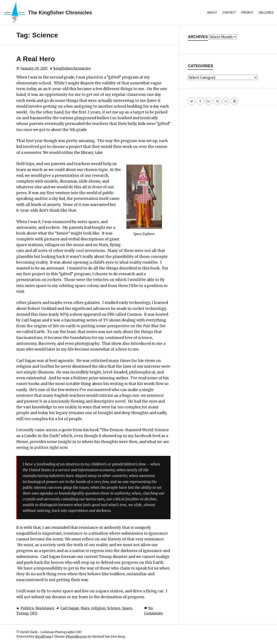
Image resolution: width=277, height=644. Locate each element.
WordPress (43, 637)
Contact (229, 13)
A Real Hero (36, 59)
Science (114, 608)
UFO (34, 613)
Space (127, 608)
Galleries (266, 13)
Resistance (45, 608)
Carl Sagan (70, 608)
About (212, 13)
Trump (22, 613)
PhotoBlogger (76, 637)
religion (98, 608)
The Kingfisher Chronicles (60, 13)
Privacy (247, 13)
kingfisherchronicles (72, 68)
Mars (85, 608)
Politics (27, 608)
